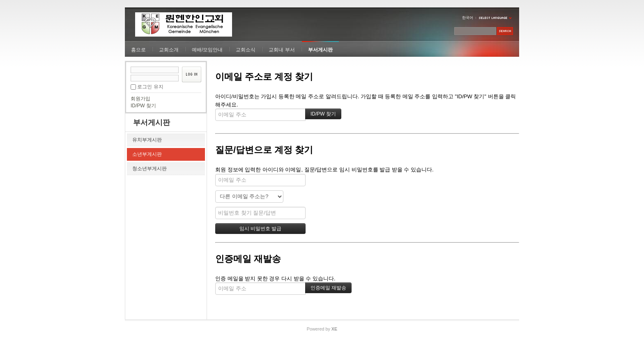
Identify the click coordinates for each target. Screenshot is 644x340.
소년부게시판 (147, 154)
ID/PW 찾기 (143, 106)
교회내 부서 (282, 50)
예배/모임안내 (207, 50)
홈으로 (138, 50)
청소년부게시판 (149, 169)
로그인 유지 (150, 87)
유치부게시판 (147, 140)
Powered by (322, 329)
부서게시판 (320, 50)
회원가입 (140, 99)
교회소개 (169, 50)
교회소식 (246, 50)
